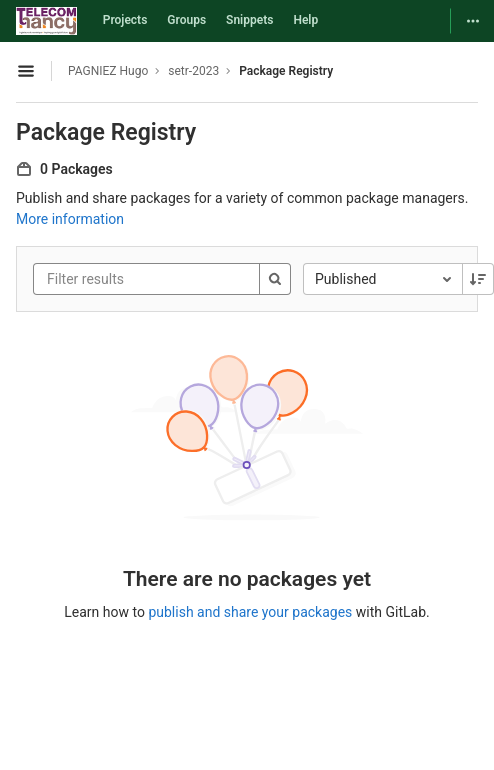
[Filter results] (167, 279)
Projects (125, 20)
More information (70, 219)
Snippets (249, 20)
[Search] (275, 279)
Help (305, 20)
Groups (186, 20)
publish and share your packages (250, 612)
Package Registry (286, 71)
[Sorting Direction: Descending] (478, 279)
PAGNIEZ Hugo (108, 71)
